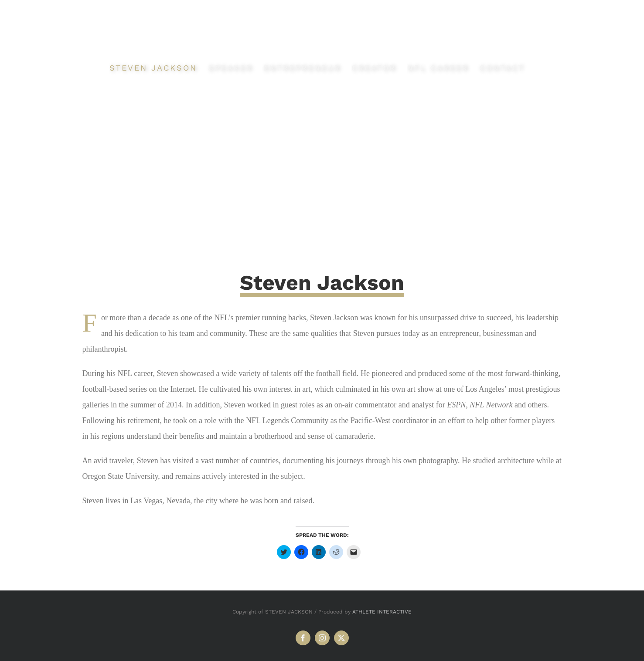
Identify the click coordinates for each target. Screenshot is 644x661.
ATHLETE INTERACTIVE (382, 612)
